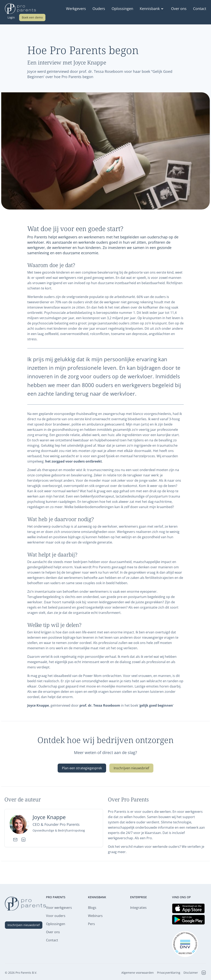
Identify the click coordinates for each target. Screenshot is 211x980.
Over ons (179, 9)
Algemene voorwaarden (138, 973)
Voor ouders (56, 916)
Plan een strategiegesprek (82, 768)
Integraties (138, 908)
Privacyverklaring (169, 973)
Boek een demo (32, 17)
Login (11, 17)
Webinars (95, 916)
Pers (91, 924)
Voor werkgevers (59, 908)
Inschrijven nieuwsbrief (131, 768)
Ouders (99, 9)
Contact (200, 9)
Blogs (92, 908)
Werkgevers (76, 9)
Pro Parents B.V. (26, 973)
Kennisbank (152, 9)
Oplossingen (122, 9)
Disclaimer (191, 973)
